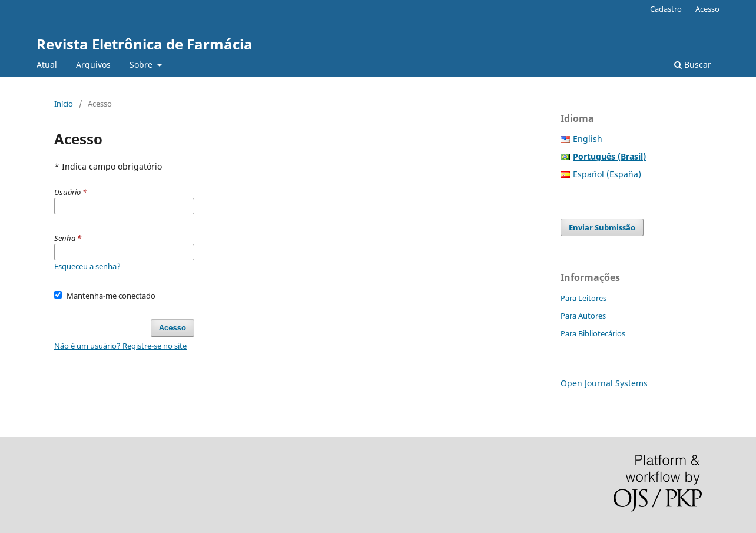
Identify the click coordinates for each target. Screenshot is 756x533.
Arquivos (93, 64)
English (588, 139)
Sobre (142, 64)
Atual (47, 64)
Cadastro (666, 9)
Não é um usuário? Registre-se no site (120, 346)
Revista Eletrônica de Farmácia (145, 44)
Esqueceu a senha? (87, 266)
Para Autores (583, 316)
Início (64, 104)
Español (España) (607, 174)
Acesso (707, 9)
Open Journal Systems (604, 383)
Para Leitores (583, 298)
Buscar (693, 64)
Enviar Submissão (602, 227)
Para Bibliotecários (593, 333)
